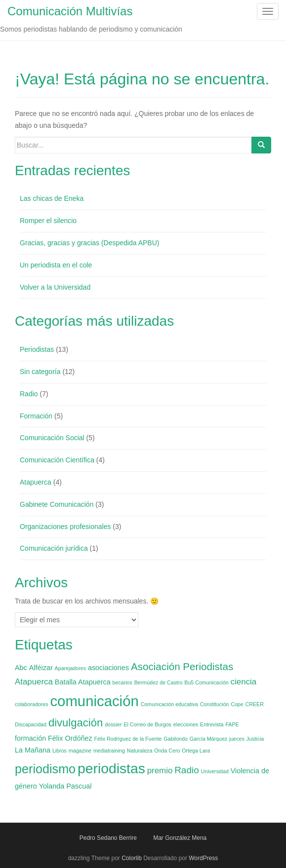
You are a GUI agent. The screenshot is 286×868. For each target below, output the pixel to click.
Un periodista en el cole (56, 265)
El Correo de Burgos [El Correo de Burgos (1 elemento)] (147, 724)
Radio (29, 394)
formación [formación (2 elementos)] (30, 738)
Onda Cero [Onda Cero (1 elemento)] (167, 751)
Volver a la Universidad (55, 287)
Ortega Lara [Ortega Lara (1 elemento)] (196, 751)
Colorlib (132, 858)
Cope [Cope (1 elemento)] (237, 704)
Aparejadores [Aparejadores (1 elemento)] (70, 668)
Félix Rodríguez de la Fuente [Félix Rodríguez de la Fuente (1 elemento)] (128, 739)
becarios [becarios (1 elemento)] (123, 682)
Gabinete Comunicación (57, 504)
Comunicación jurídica (54, 548)
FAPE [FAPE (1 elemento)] (232, 724)
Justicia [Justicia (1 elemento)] (255, 739)
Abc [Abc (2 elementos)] (21, 668)
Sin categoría (40, 372)
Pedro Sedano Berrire (108, 838)
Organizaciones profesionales (65, 527)
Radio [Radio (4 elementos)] (187, 770)
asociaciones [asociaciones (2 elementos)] (108, 668)
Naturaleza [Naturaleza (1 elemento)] (140, 751)
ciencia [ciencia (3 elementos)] (244, 682)
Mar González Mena (180, 838)
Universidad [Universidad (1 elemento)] (215, 771)
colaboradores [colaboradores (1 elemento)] (32, 704)
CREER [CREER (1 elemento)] (255, 704)
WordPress (203, 858)
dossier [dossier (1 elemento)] (113, 724)
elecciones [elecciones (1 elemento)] (186, 724)
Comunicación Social (52, 438)
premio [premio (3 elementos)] (160, 771)
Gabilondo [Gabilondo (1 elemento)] (176, 739)
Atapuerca (36, 482)
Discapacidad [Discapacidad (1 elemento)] (31, 724)
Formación (36, 416)
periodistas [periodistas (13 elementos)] (111, 768)
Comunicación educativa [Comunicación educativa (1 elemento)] (169, 704)
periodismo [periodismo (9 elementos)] (45, 769)
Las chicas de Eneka (52, 198)
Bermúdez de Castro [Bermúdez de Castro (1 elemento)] (159, 682)
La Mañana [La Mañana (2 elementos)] (33, 750)
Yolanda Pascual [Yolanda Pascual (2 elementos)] (65, 786)
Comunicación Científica (57, 460)
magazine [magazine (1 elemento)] (80, 751)
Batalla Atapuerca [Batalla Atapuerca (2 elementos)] (83, 682)
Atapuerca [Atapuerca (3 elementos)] (34, 682)
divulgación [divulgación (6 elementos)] (76, 723)
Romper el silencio (48, 221)
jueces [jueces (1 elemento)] (237, 739)
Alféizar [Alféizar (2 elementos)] (41, 668)
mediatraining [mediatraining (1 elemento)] (109, 751)
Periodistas (37, 349)
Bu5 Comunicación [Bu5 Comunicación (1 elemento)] (206, 682)
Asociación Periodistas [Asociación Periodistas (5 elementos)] (182, 666)
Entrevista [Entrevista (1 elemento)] (212, 724)
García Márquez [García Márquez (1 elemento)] (208, 739)
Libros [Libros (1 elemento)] (60, 751)
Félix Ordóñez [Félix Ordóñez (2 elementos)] (70, 738)
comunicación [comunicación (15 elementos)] (94, 701)
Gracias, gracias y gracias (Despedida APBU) (89, 243)
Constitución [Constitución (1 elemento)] (215, 704)
